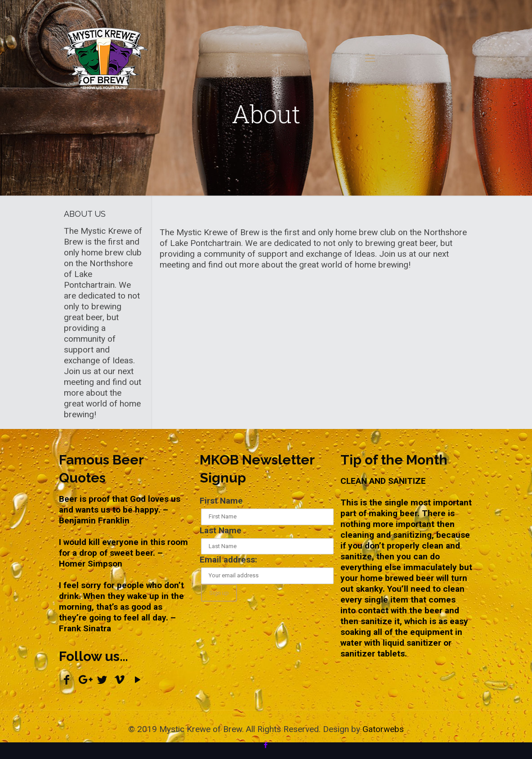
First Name (221, 501)
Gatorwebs (383, 729)
